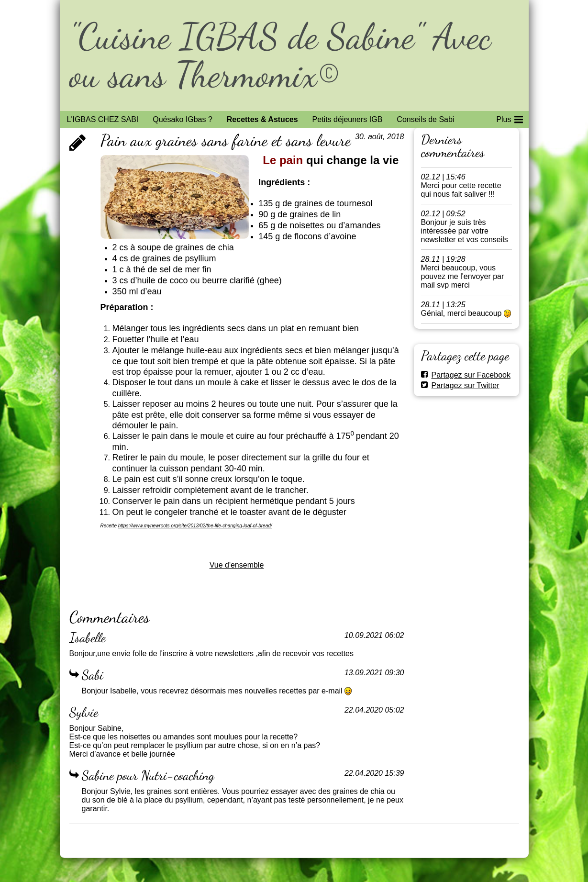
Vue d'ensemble (237, 565)
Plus (509, 118)
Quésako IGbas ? (183, 119)
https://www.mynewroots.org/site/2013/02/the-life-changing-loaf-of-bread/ (195, 526)
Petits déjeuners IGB (348, 119)
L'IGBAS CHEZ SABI (103, 119)
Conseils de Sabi (425, 119)
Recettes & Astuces (262, 119)
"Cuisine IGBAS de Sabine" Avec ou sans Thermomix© (280, 55)
